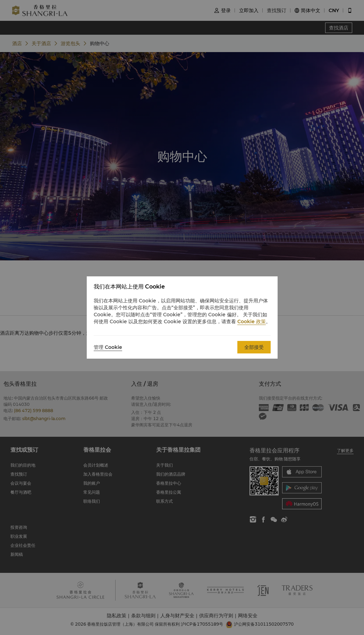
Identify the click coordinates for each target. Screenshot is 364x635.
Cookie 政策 (252, 321)
